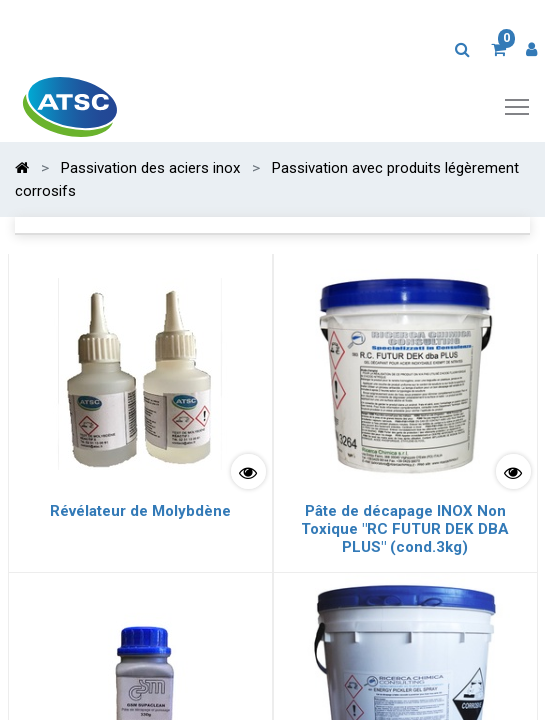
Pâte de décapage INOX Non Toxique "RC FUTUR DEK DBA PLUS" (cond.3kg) (405, 529)
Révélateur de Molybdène (140, 511)
